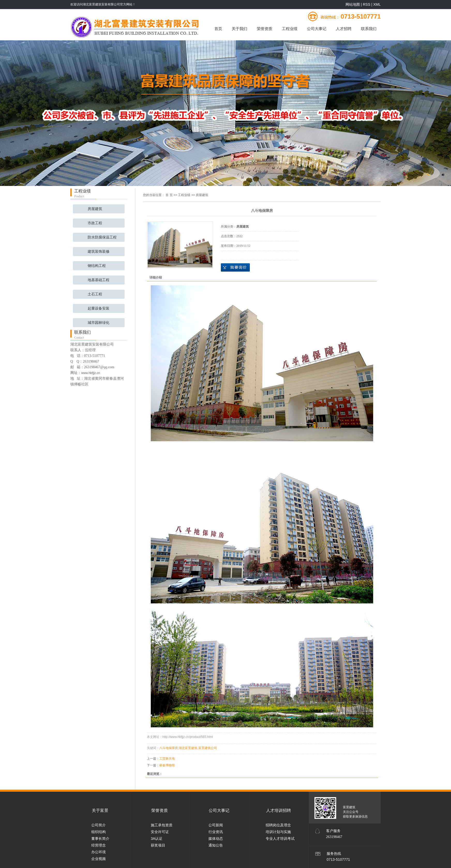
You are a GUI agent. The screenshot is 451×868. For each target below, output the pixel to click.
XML (377, 4)
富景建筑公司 (208, 748)
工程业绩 (290, 29)
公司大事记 (317, 29)
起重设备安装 (99, 308)
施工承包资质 (162, 825)
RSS (367, 4)
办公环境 (99, 852)
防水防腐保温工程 (102, 237)
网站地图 (353, 4)
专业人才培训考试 (280, 839)
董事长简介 (100, 839)
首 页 (169, 195)
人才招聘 (344, 29)
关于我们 (239, 29)
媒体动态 (216, 839)
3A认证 (157, 839)
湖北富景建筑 (188, 748)
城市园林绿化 (99, 323)
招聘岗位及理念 (278, 825)
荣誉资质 (265, 29)
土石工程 (95, 294)
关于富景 (100, 810)
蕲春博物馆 (167, 765)
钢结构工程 (97, 266)
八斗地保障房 (169, 748)
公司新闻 (216, 825)
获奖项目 (158, 845)
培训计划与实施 (278, 832)
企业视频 (99, 859)
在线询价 (235, 267)
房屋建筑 (95, 209)
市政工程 (95, 223)
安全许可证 (160, 832)
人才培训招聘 (279, 810)
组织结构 (99, 832)
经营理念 (99, 845)
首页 (218, 29)
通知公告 (216, 845)
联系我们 (369, 29)
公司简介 (99, 825)
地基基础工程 (99, 280)
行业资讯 (216, 832)
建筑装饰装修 (99, 252)
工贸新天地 (167, 759)
